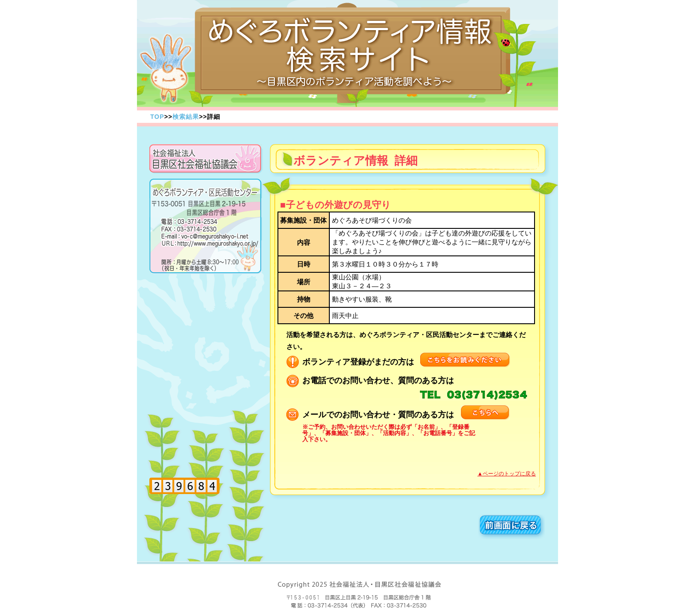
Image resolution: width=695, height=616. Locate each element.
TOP (157, 117)
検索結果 (186, 117)
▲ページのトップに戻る (507, 474)
